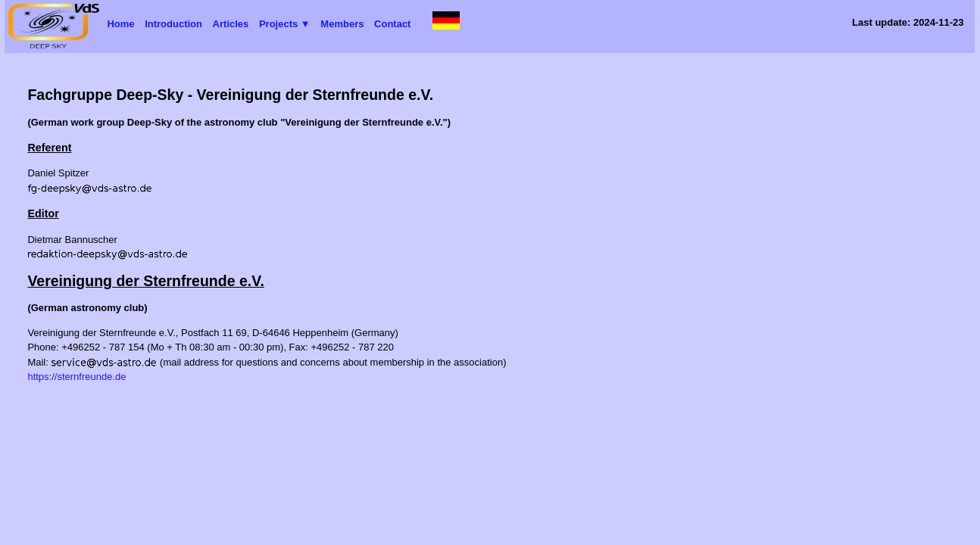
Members (342, 24)
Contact (392, 24)
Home (120, 24)
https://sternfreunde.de (76, 377)
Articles (231, 24)
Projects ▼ (285, 24)
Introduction (173, 24)
